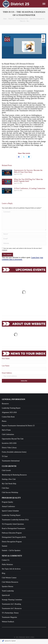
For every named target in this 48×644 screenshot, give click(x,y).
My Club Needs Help (9, 509)
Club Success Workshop (10, 517)
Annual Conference (8, 531)
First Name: (6, 383)
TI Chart (5, 481)
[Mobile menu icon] (44, 4)
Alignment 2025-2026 (9, 437)
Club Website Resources (10, 607)
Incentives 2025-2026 (9, 468)
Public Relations (7, 589)
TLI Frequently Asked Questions (13, 549)
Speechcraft (6, 620)
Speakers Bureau (7, 611)
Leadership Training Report (11, 433)
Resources (5, 429)
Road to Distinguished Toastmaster (14, 553)
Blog (3, 598)
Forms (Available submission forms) (14, 477)
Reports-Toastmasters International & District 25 (18, 451)
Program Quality (7, 527)
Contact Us (6, 585)
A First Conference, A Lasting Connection (30, 188)
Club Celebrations (8, 459)
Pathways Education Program (12, 558)
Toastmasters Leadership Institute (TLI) (15, 545)
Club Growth (6, 495)
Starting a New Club (9, 504)
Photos (4, 446)
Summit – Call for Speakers (11, 575)
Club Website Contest (9, 603)
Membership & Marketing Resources (14, 500)
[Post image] (7, 173)
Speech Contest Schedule (10, 536)
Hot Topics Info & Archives (11, 594)
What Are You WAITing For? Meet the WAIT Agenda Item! (28, 180)
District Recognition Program (12, 567)
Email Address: (7, 398)
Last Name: (6, 391)
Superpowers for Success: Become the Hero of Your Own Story (28, 171)
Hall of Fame (6, 455)
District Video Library (9, 473)
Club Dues (5, 513)
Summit (5, 571)
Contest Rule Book (8, 442)
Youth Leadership (8, 616)
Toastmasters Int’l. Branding (11, 629)
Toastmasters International (11, 486)
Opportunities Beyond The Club (13, 464)
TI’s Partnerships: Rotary (10, 638)
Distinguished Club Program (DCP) (14, 562)
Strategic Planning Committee (12, 625)
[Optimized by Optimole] (9, 641)
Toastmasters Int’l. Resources (12, 633)
